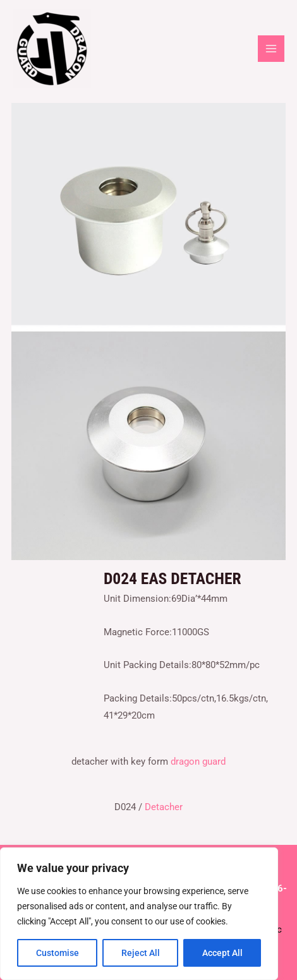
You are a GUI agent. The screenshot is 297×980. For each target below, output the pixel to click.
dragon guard (198, 762)
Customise (58, 953)
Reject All (141, 953)
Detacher (164, 807)
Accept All (222, 953)
